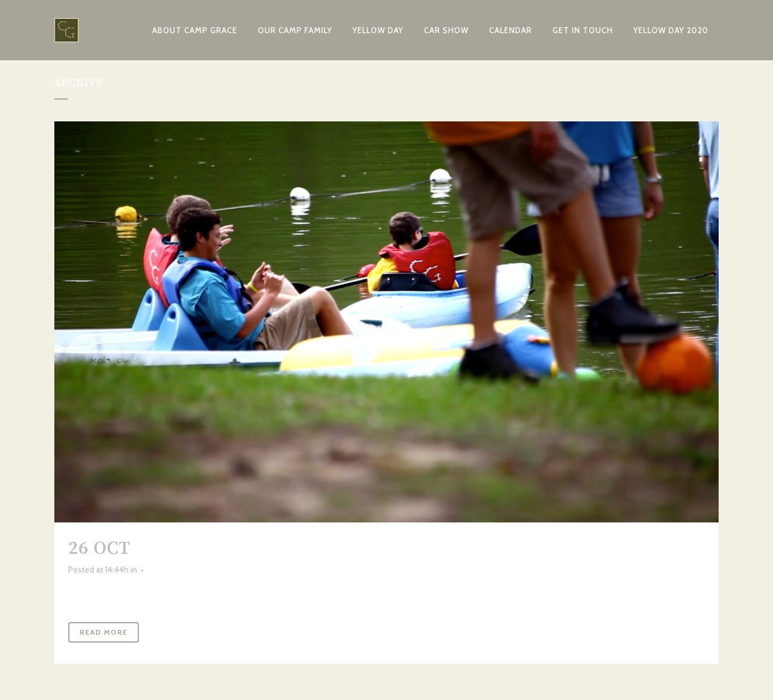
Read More (104, 632)
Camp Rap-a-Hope (221, 548)
